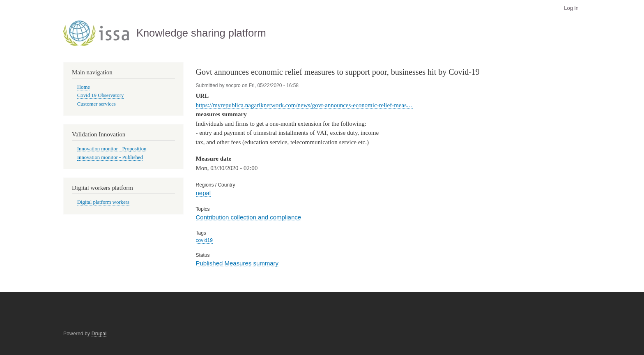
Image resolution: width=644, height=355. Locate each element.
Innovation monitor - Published (110, 157)
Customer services (97, 104)
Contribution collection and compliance (249, 217)
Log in (571, 8)
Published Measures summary (237, 263)
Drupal (99, 334)
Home (84, 87)
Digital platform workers (103, 202)
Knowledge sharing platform (201, 33)
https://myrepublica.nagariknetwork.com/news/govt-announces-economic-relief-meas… (304, 105)
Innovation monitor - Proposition (112, 149)
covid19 (204, 240)
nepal (204, 193)
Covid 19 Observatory (101, 95)
